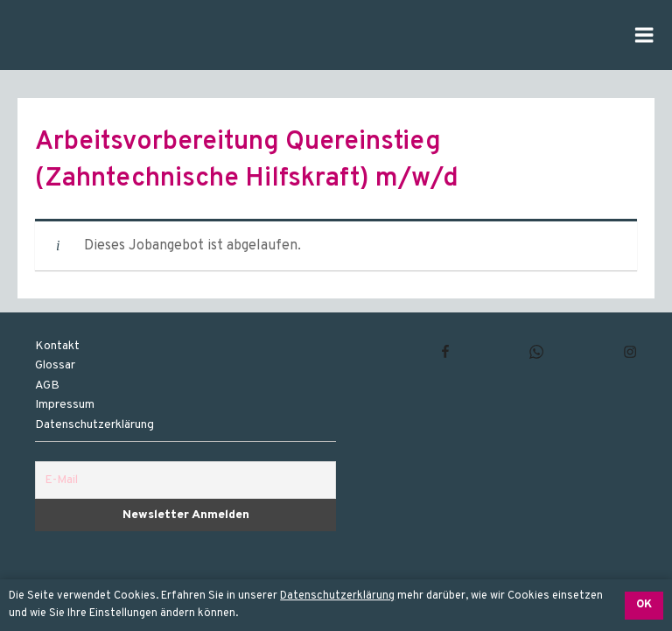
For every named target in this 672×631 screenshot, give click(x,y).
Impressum (65, 405)
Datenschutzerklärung (337, 596)
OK (644, 605)
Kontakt (57, 346)
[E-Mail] (185, 480)
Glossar (55, 365)
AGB (47, 386)
